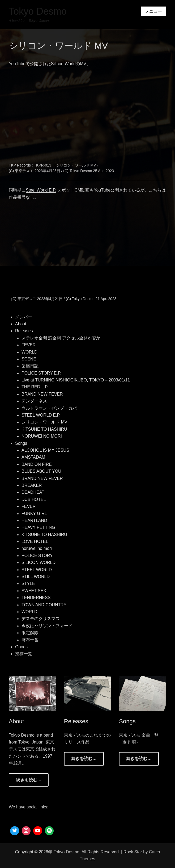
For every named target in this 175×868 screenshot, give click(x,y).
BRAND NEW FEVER (42, 394)
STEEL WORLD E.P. (41, 415)
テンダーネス (34, 401)
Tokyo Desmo (38, 11)
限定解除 (30, 633)
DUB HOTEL (34, 499)
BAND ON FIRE (37, 464)
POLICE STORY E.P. (41, 373)
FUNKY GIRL (34, 514)
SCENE (29, 359)
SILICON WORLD (39, 562)
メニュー (153, 11)
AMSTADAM (33, 457)
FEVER (29, 345)
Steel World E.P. (41, 190)
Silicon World (63, 64)
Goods (21, 647)
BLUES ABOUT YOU (41, 471)
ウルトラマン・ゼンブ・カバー (51, 408)
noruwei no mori (37, 548)
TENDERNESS (36, 598)
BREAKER (32, 485)
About (21, 324)
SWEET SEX (34, 591)
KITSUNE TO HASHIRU (44, 429)
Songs (21, 443)
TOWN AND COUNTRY (44, 605)
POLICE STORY (37, 556)
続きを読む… (29, 780)
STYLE (28, 583)
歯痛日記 (30, 366)
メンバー (24, 317)
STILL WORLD (36, 577)
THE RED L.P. (35, 387)
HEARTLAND (34, 520)
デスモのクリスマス (41, 619)
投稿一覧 (24, 654)
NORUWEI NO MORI (42, 436)
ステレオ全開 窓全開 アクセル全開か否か (61, 338)
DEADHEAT (33, 492)
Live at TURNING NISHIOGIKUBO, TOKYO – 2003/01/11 (76, 380)
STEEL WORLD (37, 570)
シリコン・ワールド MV (44, 422)
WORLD (29, 352)
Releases (24, 331)
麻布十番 (30, 640)
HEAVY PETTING (38, 527)
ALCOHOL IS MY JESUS (45, 450)
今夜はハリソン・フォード (47, 626)
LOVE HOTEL (35, 541)
